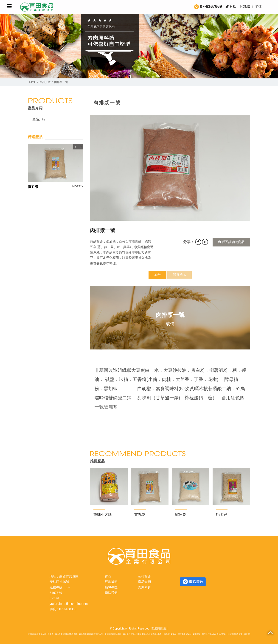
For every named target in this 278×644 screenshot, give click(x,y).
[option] (170, 168)
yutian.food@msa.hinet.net (69, 604)
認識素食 (144, 587)
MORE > (78, 186)
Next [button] (81, 147)
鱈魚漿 (181, 514)
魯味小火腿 (103, 514)
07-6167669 (208, 6)
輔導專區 (111, 587)
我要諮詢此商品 (231, 242)
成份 (157, 275)
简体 (258, 6)
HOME (245, 6)
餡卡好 (222, 514)
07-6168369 (68, 609)
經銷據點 (111, 582)
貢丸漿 (140, 514)
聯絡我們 (111, 593)
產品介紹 (45, 82)
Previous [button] (76, 147)
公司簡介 (144, 576)
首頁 (108, 576)
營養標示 (180, 275)
